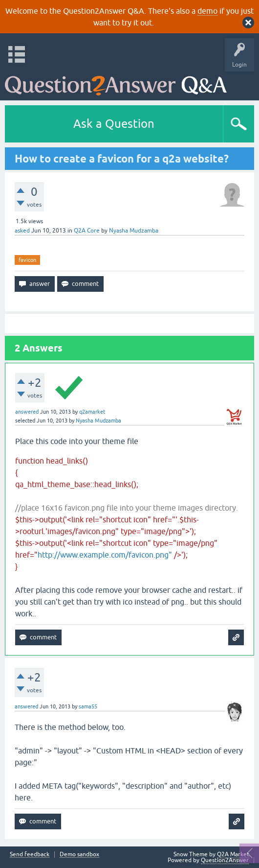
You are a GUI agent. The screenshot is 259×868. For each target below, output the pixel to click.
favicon (27, 260)
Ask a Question (114, 124)
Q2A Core (87, 231)
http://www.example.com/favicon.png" (105, 555)
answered (27, 412)
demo (207, 11)
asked (22, 231)
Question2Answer (225, 860)
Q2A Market (233, 854)
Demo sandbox (79, 855)
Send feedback (30, 855)
